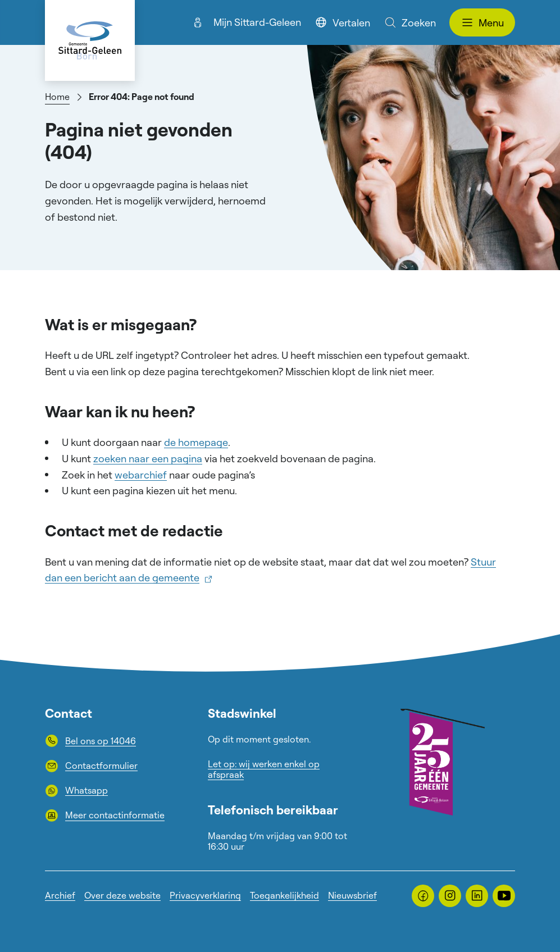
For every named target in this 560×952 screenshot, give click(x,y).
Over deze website (122, 895)
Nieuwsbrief (352, 895)
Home (57, 97)
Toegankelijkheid (284, 895)
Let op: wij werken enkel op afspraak (264, 769)
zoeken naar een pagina (148, 458)
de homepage (196, 442)
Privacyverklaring (205, 895)
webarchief (141, 475)
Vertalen (342, 22)
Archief (60, 895)
